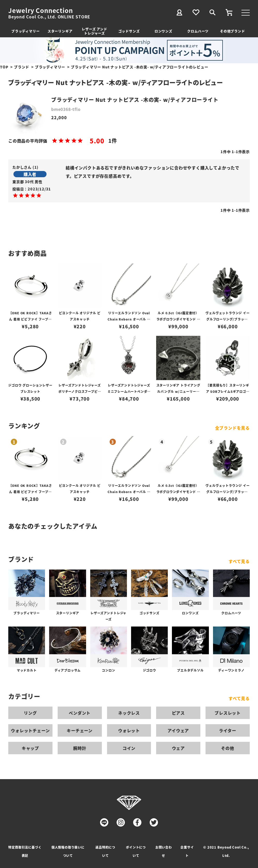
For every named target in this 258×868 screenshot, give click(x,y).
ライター (227, 730)
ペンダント (80, 713)
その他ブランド (233, 31)
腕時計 (80, 748)
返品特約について (105, 851)
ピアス (178, 713)
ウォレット (129, 730)
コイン (129, 748)
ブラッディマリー (25, 31)
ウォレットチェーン (30, 730)
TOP (4, 67)
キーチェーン (80, 730)
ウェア (178, 748)
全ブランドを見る (232, 428)
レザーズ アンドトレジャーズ (94, 31)
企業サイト (187, 851)
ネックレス (129, 713)
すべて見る (239, 561)
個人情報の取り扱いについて (68, 851)
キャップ (30, 748)
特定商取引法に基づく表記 (25, 851)
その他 (227, 748)
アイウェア (178, 730)
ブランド (22, 67)
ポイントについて (136, 851)
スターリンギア (60, 31)
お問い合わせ (164, 851)
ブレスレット (228, 713)
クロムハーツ (198, 31)
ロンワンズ (164, 31)
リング (30, 713)
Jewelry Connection (40, 10)
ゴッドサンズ (129, 31)
